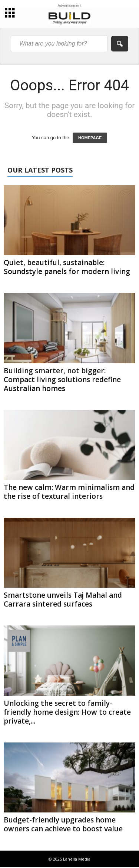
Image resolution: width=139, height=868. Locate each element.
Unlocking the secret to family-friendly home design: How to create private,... (67, 712)
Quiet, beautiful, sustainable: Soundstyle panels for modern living (67, 267)
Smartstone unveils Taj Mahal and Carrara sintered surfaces (63, 600)
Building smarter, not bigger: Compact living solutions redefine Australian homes (62, 380)
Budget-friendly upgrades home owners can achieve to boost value (63, 824)
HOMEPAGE (90, 138)
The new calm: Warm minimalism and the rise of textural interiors (69, 492)
